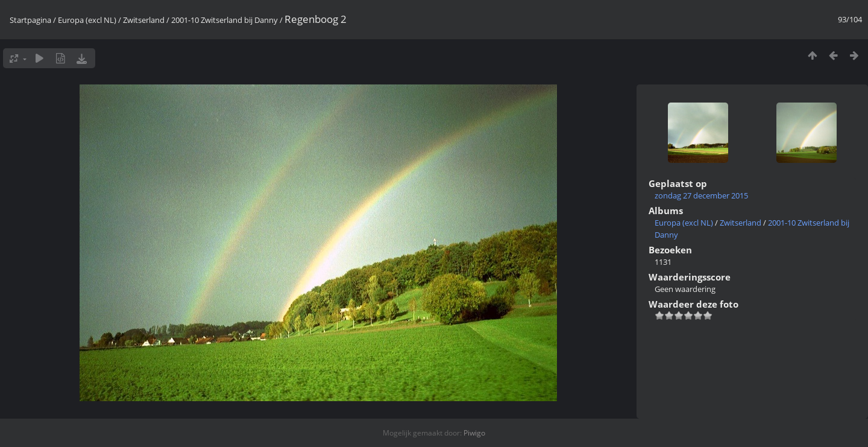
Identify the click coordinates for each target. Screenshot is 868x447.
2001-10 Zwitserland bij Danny (225, 20)
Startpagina (30, 20)
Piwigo (474, 433)
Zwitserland (144, 20)
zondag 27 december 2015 (701, 195)
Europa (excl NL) (87, 20)
